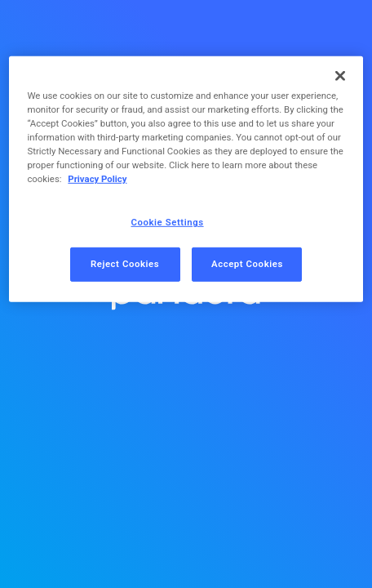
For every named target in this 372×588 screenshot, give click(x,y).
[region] (186, 179)
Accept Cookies (247, 264)
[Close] (340, 76)
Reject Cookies (125, 264)
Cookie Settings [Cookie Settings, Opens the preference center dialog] (168, 222)
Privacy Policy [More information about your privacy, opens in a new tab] (97, 179)
